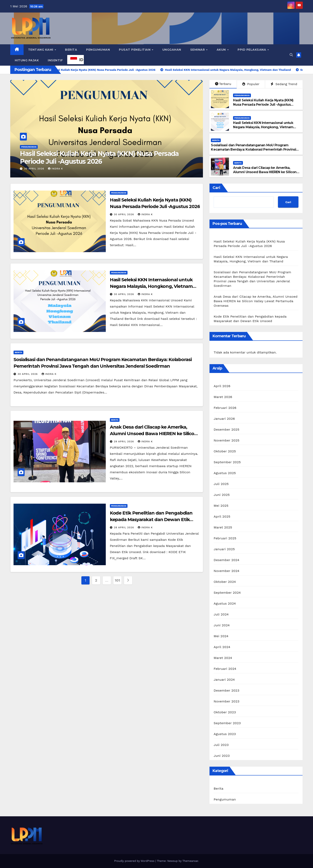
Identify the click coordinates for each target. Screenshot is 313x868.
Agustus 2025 (225, 473)
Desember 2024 (226, 560)
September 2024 (227, 593)
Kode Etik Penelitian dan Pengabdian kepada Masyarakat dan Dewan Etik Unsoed (151, 520)
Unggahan (172, 50)
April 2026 (222, 386)
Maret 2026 (223, 397)
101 (117, 580)
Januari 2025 (224, 549)
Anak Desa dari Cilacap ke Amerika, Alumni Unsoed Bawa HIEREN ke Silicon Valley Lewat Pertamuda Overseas (265, 172)
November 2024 (226, 571)
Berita (71, 50)
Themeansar (190, 861)
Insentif (55, 60)
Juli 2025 (221, 484)
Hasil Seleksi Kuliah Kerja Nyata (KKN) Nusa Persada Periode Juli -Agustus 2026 (99, 157)
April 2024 (222, 647)
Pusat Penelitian (135, 50)
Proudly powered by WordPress (135, 861)
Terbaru (223, 84)
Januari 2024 (224, 680)
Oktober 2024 (225, 582)
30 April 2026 (35, 169)
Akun (222, 50)
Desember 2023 (226, 690)
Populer (251, 84)
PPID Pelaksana (252, 50)
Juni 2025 (222, 495)
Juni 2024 (222, 625)
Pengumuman (98, 50)
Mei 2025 (221, 506)
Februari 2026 (225, 408)
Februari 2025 (225, 538)
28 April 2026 (125, 527)
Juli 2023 (221, 745)
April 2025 (222, 516)
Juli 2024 (221, 614)
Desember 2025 (226, 429)
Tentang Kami (41, 50)
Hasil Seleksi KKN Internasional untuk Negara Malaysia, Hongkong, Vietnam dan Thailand (263, 127)
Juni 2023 (222, 756)
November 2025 (226, 440)
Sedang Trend (284, 84)
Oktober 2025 (225, 451)
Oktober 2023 (225, 712)
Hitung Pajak (27, 60)
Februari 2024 (225, 669)
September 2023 (227, 723)
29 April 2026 (125, 441)
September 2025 (227, 462)
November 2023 (226, 701)
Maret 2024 (223, 658)
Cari (216, 188)
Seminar (198, 50)
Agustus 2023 (225, 734)
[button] (291, 55)
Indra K (55, 169)
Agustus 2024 (225, 603)
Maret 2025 (223, 527)
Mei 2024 (221, 636)
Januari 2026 (224, 419)
